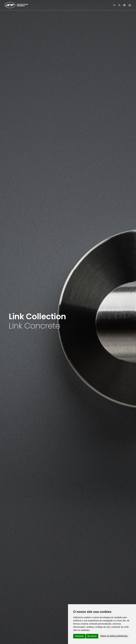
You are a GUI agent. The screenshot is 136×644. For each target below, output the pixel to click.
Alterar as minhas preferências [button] (114, 636)
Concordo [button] (79, 636)
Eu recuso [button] (92, 636)
